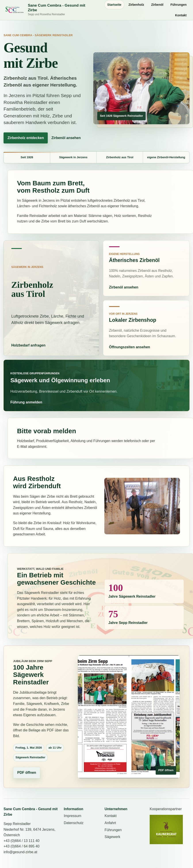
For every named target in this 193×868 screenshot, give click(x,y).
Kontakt (181, 15)
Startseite (114, 5)
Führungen (179, 5)
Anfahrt (110, 823)
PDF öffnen (27, 773)
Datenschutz (74, 823)
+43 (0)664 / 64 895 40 (21, 846)
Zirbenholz (136, 5)
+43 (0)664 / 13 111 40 (21, 841)
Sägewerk (112, 837)
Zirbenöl (157, 5)
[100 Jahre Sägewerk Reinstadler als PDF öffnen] (129, 717)
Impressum (72, 816)
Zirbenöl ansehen (66, 138)
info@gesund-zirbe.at (20, 852)
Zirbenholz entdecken (26, 138)
